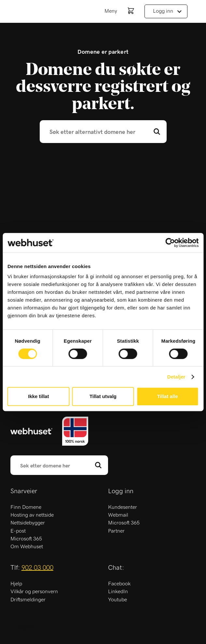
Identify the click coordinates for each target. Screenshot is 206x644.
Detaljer (176, 377)
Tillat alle (168, 396)
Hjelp (16, 584)
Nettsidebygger (28, 523)
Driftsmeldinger (28, 600)
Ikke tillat (38, 396)
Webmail (118, 515)
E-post (18, 531)
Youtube (117, 600)
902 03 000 (37, 568)
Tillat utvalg (103, 396)
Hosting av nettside (32, 515)
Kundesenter (123, 507)
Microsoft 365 (26, 539)
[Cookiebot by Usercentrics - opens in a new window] (170, 243)
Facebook (119, 584)
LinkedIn (118, 592)
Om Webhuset (27, 547)
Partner (116, 531)
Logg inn (163, 11)
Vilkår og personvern (34, 592)
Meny (111, 11)
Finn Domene (26, 507)
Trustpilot (23, 627)
